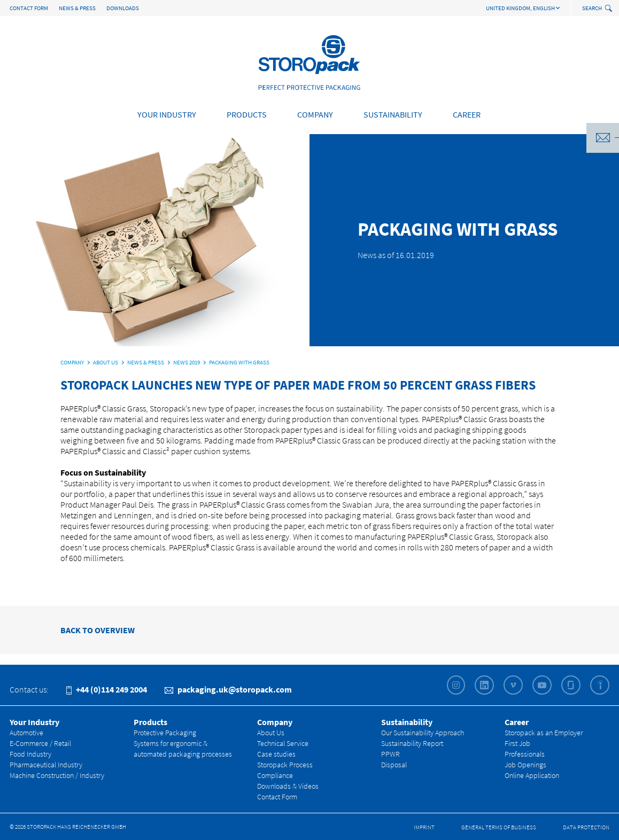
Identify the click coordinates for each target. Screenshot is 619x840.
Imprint (424, 827)
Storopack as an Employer (544, 733)
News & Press (77, 8)
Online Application (532, 775)
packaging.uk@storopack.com (228, 689)
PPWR (390, 754)
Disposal (394, 765)
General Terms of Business (499, 827)
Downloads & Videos (288, 786)
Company (315, 114)
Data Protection (586, 827)
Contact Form (29, 8)
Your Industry (167, 114)
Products (247, 114)
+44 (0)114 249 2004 (107, 689)
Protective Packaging (165, 733)
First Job (517, 743)
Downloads (123, 8)
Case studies (276, 754)
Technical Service (283, 743)
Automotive (26, 733)
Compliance (275, 775)
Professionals (525, 754)
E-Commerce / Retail (40, 743)
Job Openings (525, 765)
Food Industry (30, 754)
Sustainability (393, 114)
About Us (271, 733)
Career (467, 114)
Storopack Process (285, 765)
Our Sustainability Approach (423, 733)
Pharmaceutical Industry (46, 765)
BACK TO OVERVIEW (98, 630)
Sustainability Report (412, 743)
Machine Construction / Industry (57, 775)
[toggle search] (610, 9)
